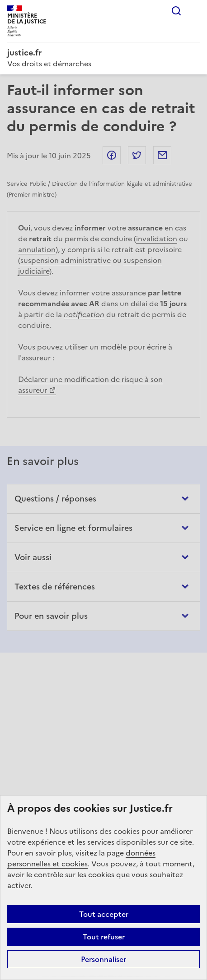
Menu (194, 11)
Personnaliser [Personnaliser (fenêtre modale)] (103, 959)
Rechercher (176, 11)
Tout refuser (104, 937)
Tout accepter (104, 914)
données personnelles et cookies (81, 858)
